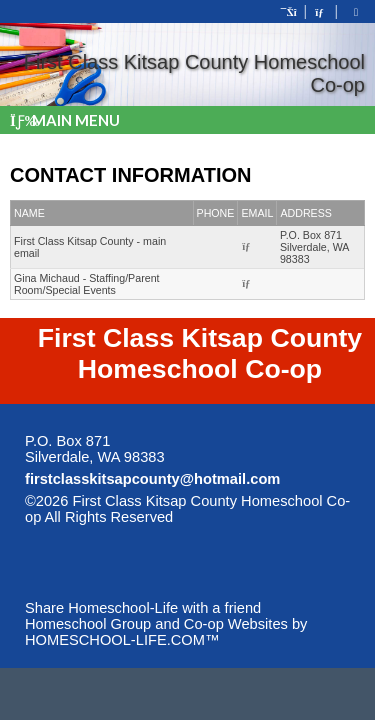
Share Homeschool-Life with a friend (143, 608)
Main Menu (65, 120)
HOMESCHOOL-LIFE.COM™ (122, 640)
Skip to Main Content (260, 517)
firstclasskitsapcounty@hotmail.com (152, 479)
